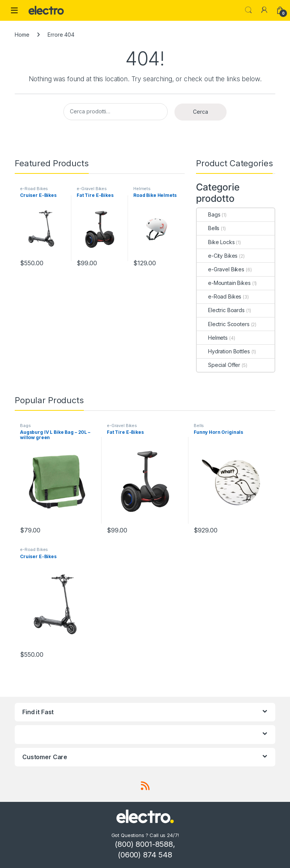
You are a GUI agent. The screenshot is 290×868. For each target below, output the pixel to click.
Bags (208, 214)
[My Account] (264, 10)
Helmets (142, 189)
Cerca (201, 112)
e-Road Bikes (34, 189)
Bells (208, 228)
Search (248, 10)
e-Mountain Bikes (224, 283)
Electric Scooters (223, 324)
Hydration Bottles (223, 351)
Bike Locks (216, 242)
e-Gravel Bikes (92, 189)
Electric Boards (221, 310)
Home (22, 35)
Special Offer (218, 365)
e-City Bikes (217, 256)
